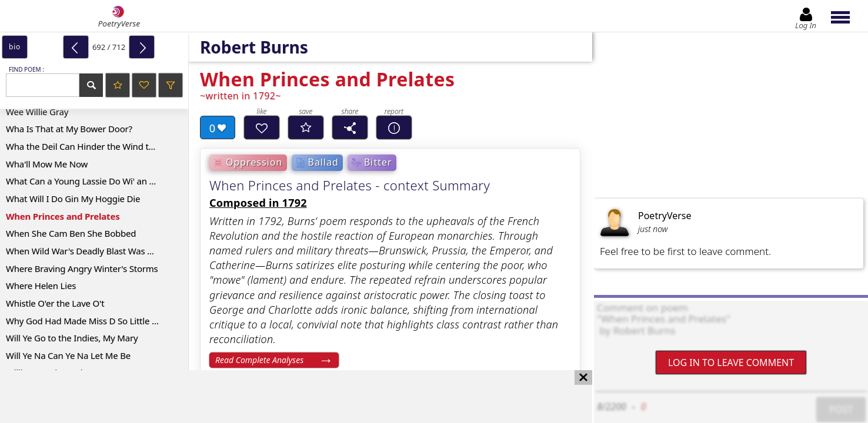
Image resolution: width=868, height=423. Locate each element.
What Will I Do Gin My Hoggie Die (73, 199)
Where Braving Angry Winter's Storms (82, 268)
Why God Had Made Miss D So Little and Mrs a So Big (97, 321)
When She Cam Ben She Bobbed (71, 233)
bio (15, 47)
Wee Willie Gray (37, 112)
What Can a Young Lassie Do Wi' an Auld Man (97, 181)
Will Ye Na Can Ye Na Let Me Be (68, 355)
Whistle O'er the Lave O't (55, 303)
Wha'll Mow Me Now (47, 164)
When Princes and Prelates (63, 216)
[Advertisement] (284, 397)
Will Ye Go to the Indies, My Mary (72, 338)
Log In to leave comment (731, 362)
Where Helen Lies (41, 286)
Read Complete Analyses (259, 360)
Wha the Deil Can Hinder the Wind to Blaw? (93, 146)
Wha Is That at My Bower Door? (69, 129)
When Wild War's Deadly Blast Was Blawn (89, 251)
